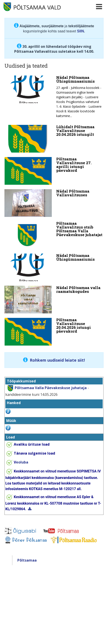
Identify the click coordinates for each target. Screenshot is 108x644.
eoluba (21, 462)
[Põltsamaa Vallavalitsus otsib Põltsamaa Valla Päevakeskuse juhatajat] (54, 235)
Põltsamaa (27, 560)
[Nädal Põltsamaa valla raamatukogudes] (54, 300)
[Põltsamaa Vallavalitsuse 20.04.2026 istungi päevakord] (54, 332)
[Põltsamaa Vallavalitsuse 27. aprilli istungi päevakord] (54, 171)
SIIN (81, 31)
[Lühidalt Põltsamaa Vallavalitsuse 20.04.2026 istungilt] (54, 139)
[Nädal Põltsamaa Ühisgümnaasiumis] (54, 98)
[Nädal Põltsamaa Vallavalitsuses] (54, 203)
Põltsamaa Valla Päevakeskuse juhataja (51, 388)
